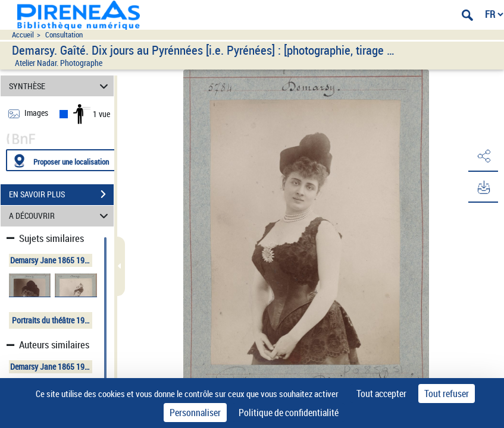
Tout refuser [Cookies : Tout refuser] (447, 394)
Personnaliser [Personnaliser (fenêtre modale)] (195, 413)
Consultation (64, 35)
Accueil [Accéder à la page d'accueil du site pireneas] (23, 35)
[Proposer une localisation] (62, 160)
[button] (483, 156)
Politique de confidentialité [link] (289, 413)
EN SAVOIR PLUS (61, 194)
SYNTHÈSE (60, 86)
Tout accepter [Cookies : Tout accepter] (381, 394)
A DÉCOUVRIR (60, 216)
